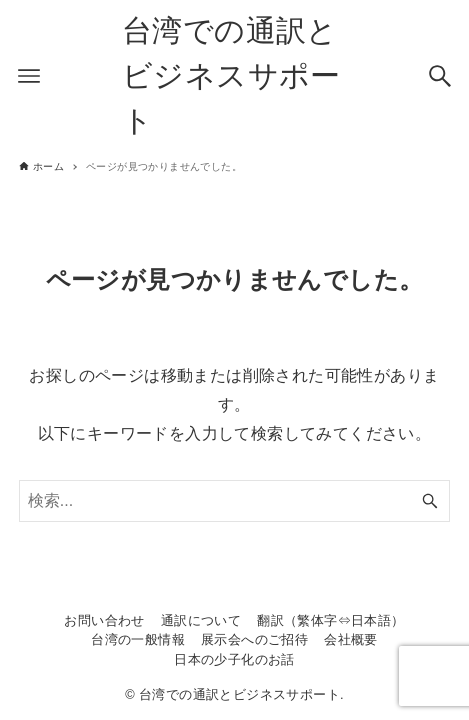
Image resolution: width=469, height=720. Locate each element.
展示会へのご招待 (254, 639)
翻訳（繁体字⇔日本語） (330, 620)
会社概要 (351, 639)
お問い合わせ (104, 620)
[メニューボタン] (29, 76)
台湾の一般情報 (138, 639)
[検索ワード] (235, 501)
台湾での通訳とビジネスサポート (231, 75)
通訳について (201, 620)
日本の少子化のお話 (234, 659)
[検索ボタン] (440, 76)
